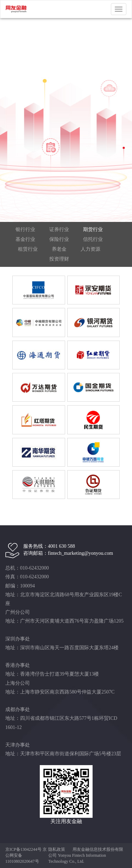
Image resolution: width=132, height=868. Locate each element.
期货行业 (93, 229)
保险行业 (59, 239)
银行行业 (25, 229)
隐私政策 (57, 849)
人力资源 (90, 249)
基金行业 (25, 239)
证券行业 (59, 229)
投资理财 (59, 259)
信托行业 (93, 239)
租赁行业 (28, 249)
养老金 (59, 249)
